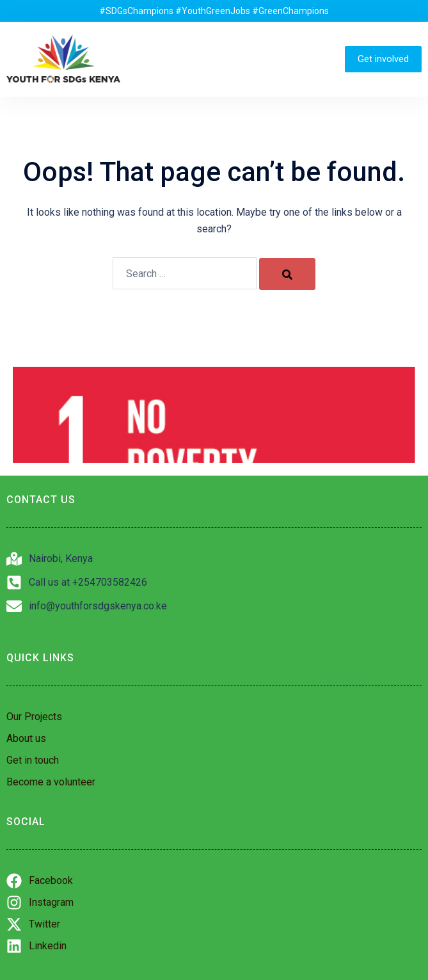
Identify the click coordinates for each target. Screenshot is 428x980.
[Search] (287, 274)
